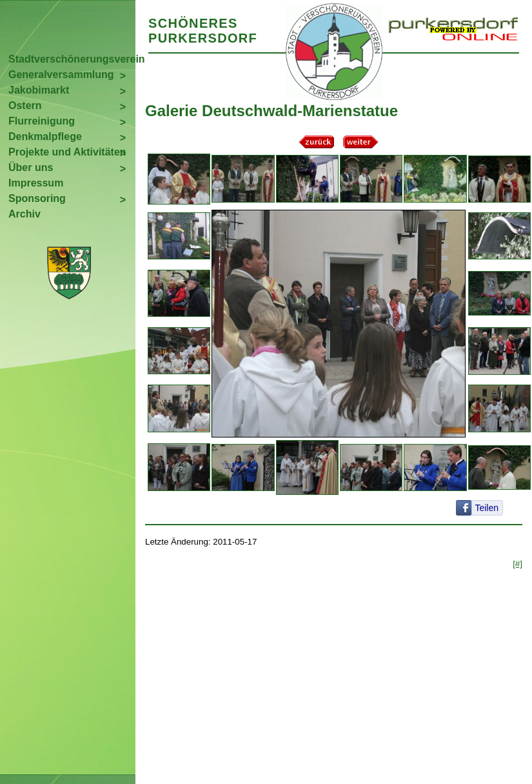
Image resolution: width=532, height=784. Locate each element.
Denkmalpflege (45, 136)
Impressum (36, 183)
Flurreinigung (42, 121)
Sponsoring (37, 198)
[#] (517, 564)
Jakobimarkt (39, 90)
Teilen (487, 508)
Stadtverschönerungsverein (72, 59)
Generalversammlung (61, 75)
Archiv (25, 214)
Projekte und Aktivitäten (67, 152)
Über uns (31, 167)
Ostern (25, 106)
